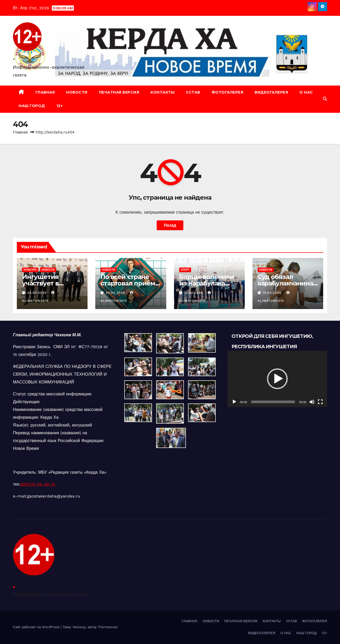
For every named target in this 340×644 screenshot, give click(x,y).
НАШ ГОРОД (32, 106)
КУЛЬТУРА (30, 270)
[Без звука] (312, 402)
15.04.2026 (194, 293)
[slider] (273, 402)
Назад (170, 225)
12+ (60, 106)
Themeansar (108, 627)
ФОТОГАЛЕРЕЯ (227, 92)
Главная (20, 132)
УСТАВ (193, 92)
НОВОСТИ (77, 92)
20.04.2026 (37, 293)
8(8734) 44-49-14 (38, 484)
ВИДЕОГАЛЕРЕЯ (271, 92)
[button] (325, 99)
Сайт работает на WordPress (37, 627)
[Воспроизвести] (234, 402)
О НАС (306, 92)
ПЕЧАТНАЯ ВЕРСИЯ (119, 92)
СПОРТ (185, 270)
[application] (277, 379)
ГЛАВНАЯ (45, 92)
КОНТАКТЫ (162, 92)
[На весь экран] (320, 402)
